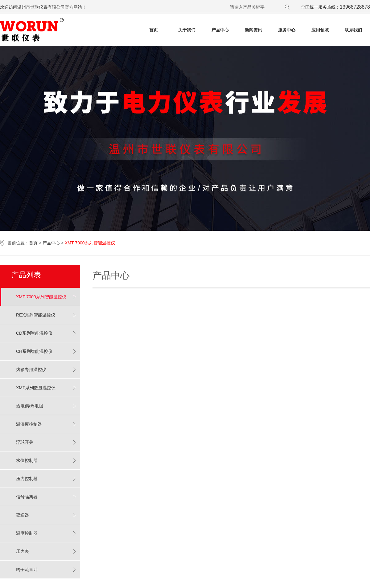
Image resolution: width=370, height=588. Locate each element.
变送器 (23, 515)
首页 (33, 243)
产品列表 (26, 275)
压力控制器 (27, 479)
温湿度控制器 (29, 424)
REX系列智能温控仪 (36, 315)
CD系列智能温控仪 (34, 333)
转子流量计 (27, 570)
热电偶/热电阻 (30, 406)
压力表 (23, 551)
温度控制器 (27, 533)
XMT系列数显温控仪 (36, 388)
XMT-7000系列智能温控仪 (41, 297)
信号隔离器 (27, 497)
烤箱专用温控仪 (31, 370)
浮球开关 (25, 442)
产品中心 (51, 243)
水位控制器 (27, 460)
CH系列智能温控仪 (34, 351)
